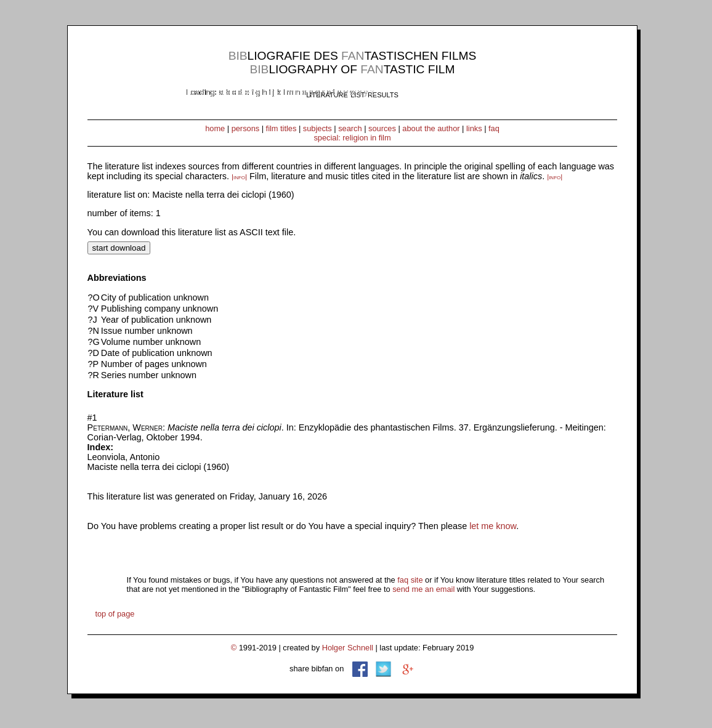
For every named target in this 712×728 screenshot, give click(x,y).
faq (494, 128)
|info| (239, 177)
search (350, 128)
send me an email (423, 589)
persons (246, 128)
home (215, 128)
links (474, 128)
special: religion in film (352, 138)
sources (382, 128)
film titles (281, 128)
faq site (410, 580)
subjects (318, 128)
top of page (115, 614)
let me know (493, 526)
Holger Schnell (348, 648)
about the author (431, 128)
